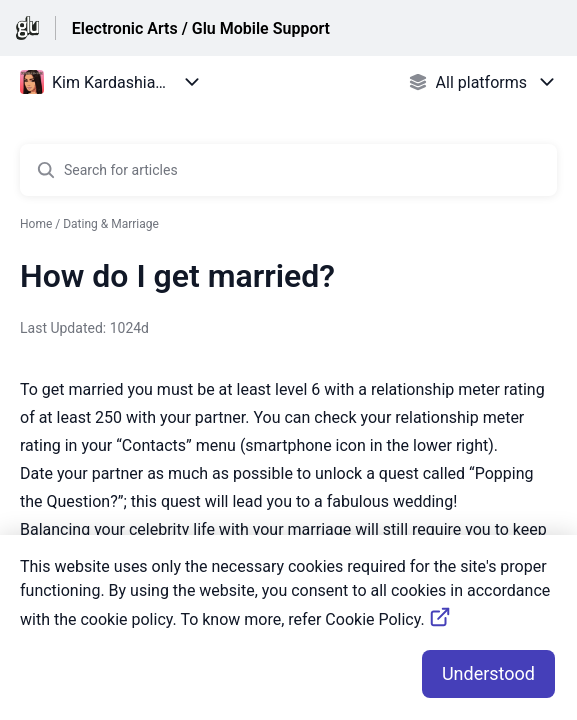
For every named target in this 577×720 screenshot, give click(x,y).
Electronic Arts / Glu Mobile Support (201, 28)
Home (36, 224)
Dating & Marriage (111, 224)
